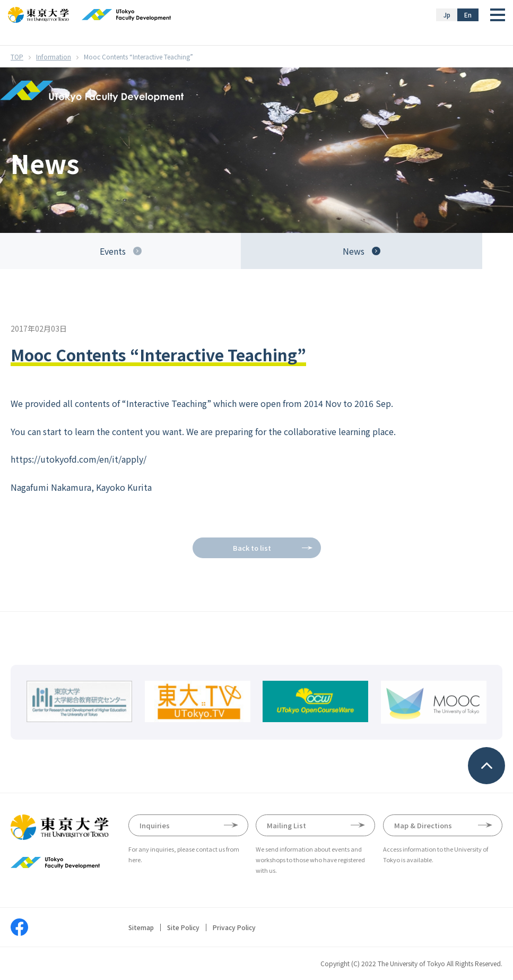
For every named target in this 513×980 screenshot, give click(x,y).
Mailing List (286, 825)
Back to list (252, 548)
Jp (447, 15)
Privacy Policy (234, 927)
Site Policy (183, 927)
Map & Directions (423, 825)
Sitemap (141, 927)
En (468, 15)
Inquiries (155, 825)
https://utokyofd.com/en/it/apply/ (79, 459)
